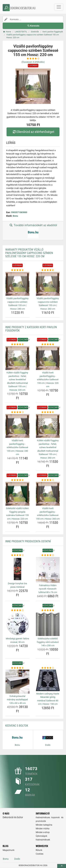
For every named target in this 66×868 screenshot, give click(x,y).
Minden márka (43, 829)
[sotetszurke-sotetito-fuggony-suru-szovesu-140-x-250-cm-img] (48, 624)
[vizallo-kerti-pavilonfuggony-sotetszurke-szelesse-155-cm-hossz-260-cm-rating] (48, 480)
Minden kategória (44, 825)
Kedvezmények (43, 840)
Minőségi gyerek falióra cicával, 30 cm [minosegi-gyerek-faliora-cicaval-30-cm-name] (17, 640)
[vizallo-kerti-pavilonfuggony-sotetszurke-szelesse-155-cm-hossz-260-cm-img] (48, 494)
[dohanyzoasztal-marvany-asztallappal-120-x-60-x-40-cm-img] (17, 682)
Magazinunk (9, 850)
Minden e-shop (43, 832)
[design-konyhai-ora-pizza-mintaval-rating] (17, 555)
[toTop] (62, 866)
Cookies (40, 854)
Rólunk (39, 850)
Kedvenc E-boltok (17, 726)
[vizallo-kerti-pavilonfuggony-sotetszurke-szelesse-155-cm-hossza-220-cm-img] (48, 358)
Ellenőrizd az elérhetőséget (33, 132)
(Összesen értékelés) (33, 62)
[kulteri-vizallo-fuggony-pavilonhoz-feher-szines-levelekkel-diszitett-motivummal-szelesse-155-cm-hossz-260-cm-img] (48, 426)
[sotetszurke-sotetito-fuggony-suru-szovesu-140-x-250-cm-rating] (48, 610)
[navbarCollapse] (59, 7)
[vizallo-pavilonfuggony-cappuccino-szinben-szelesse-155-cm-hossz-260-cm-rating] (48, 270)
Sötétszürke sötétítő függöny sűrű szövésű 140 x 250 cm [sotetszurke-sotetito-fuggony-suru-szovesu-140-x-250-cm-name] (48, 642)
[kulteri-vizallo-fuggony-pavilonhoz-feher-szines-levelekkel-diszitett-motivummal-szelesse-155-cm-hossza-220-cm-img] (17, 358)
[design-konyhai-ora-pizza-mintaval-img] (17, 569)
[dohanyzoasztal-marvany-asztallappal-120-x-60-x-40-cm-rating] (17, 668)
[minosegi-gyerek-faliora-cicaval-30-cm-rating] (17, 610)
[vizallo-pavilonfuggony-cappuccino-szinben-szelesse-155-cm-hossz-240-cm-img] (17, 284)
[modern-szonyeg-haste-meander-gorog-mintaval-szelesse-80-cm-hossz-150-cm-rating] (48, 668)
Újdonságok (41, 836)
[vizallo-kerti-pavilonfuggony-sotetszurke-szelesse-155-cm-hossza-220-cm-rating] (48, 344)
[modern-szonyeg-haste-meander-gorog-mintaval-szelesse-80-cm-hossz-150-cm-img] (48, 680)
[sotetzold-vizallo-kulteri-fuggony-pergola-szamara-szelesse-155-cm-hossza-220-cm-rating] (17, 480)
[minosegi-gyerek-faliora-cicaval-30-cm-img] (17, 624)
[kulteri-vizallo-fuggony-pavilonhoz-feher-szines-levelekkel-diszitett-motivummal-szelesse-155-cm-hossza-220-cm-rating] (17, 344)
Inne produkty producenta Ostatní (28, 541)
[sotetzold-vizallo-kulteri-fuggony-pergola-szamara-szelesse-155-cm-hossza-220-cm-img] (17, 494)
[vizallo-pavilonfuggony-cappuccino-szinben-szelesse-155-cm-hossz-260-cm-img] (48, 284)
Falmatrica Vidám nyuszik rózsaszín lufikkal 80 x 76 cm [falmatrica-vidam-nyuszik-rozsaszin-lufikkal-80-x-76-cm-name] (48, 589)
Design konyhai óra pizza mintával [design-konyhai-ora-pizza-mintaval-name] (17, 585)
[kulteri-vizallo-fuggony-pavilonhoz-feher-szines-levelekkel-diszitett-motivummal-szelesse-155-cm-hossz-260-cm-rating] (48, 412)
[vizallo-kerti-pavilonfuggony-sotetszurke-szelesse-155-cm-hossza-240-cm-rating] (17, 412)
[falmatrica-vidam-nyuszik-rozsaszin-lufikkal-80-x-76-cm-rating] (48, 555)
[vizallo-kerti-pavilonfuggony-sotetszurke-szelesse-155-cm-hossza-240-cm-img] (17, 426)
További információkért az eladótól (33, 231)
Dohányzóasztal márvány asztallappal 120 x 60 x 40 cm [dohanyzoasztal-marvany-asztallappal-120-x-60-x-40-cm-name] (17, 700)
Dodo (17, 859)
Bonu (15, 216)
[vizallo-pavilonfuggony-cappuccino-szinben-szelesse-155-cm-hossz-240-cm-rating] (17, 270)
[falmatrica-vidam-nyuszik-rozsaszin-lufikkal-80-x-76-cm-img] (48, 570)
